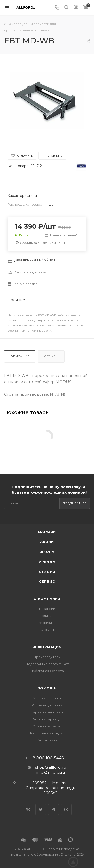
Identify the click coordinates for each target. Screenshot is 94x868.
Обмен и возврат (47, 726)
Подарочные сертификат (47, 664)
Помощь (47, 688)
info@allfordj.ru (51, 772)
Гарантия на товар (47, 712)
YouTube (66, 809)
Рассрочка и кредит (47, 733)
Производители (47, 657)
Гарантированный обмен (35, 259)
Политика (47, 616)
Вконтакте (28, 809)
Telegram (54, 809)
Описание (20, 356)
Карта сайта (47, 740)
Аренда (47, 562)
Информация (47, 647)
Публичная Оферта (47, 671)
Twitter (41, 809)
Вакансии (47, 609)
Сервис (47, 581)
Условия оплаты (47, 698)
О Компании (47, 599)
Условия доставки (47, 705)
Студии (47, 572)
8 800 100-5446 (48, 758)
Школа (47, 552)
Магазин (47, 532)
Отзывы (51, 356)
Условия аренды (47, 719)
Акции (47, 542)
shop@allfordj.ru (51, 767)
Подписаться (75, 503)
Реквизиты (47, 623)
